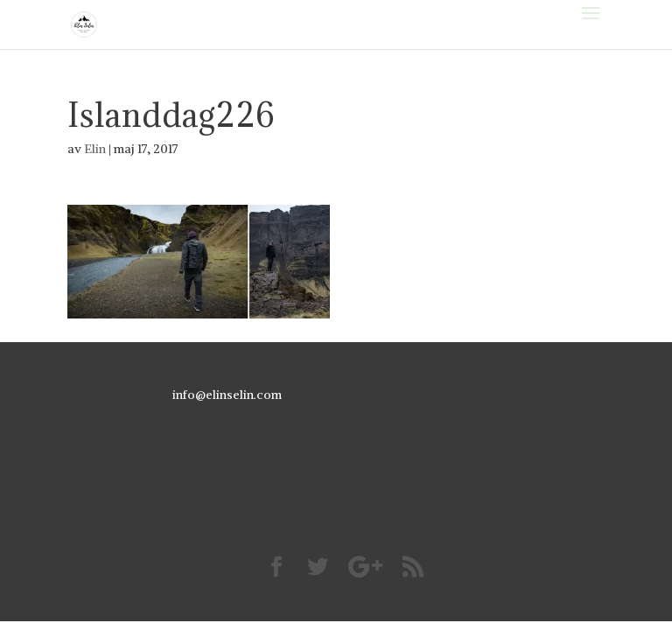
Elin (95, 149)
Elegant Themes (306, 597)
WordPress (454, 597)
